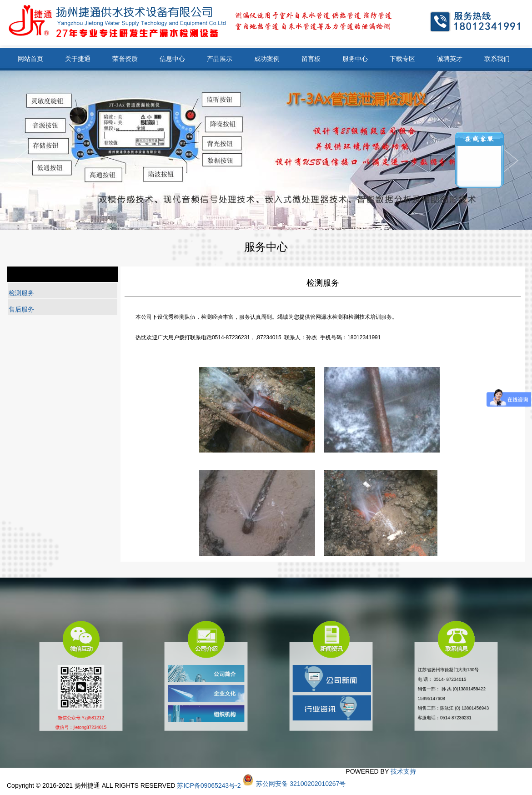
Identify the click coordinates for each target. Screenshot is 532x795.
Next (22, 161)
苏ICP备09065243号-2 (209, 785)
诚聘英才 (450, 59)
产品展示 (220, 59)
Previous (510, 161)
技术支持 (403, 771)
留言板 (311, 59)
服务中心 (355, 59)
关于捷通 (78, 59)
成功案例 (267, 59)
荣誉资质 (125, 59)
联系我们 (497, 59)
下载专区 (402, 59)
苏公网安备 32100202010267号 (301, 784)
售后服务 (21, 309)
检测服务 (21, 293)
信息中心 (172, 59)
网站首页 (30, 59)
